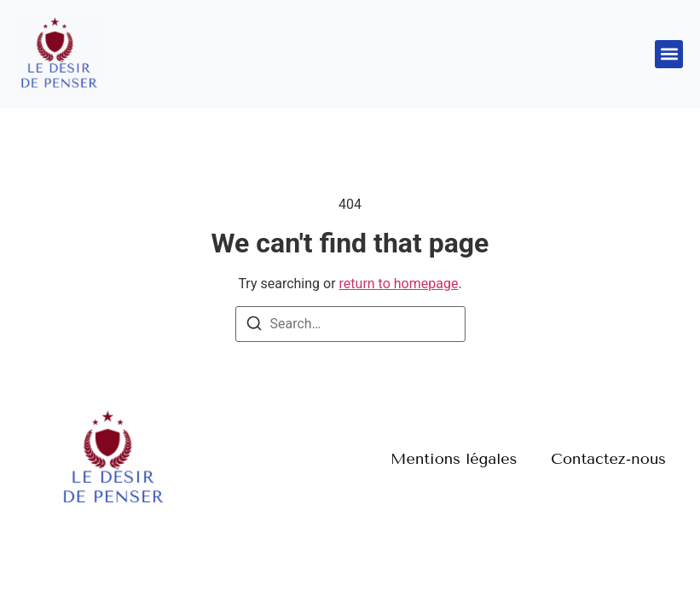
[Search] (254, 326)
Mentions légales (454, 459)
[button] (669, 54)
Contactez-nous (608, 459)
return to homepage (399, 284)
